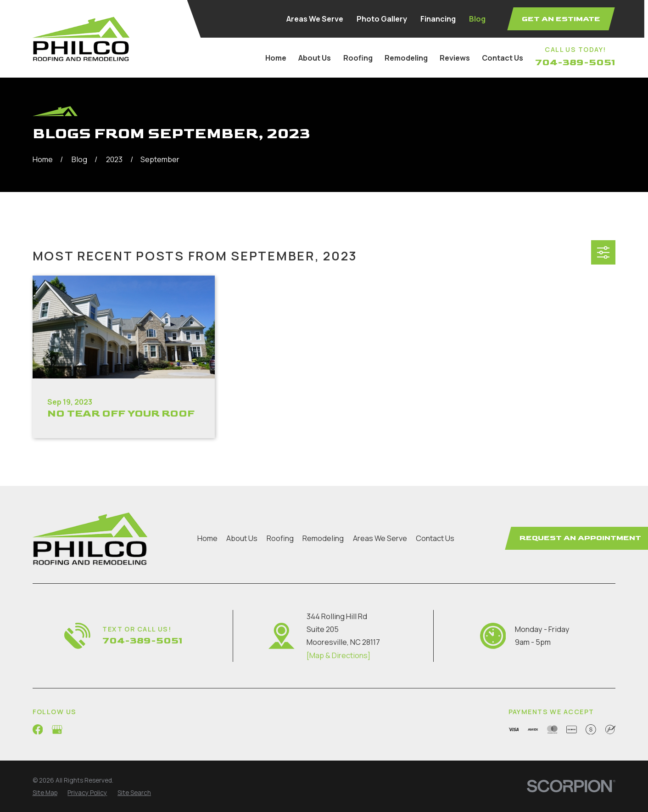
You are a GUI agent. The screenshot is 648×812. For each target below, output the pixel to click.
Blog (477, 19)
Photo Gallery (382, 19)
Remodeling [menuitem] (406, 58)
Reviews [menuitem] (455, 58)
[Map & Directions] (338, 655)
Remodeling (323, 538)
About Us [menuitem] (315, 58)
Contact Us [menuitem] (503, 58)
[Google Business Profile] (57, 730)
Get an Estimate (561, 19)
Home (207, 538)
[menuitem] (45, 793)
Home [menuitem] (276, 58)
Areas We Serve (315, 19)
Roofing (280, 538)
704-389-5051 (575, 62)
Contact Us (435, 538)
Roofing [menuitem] (358, 58)
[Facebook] (38, 730)
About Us (242, 538)
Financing (438, 19)
